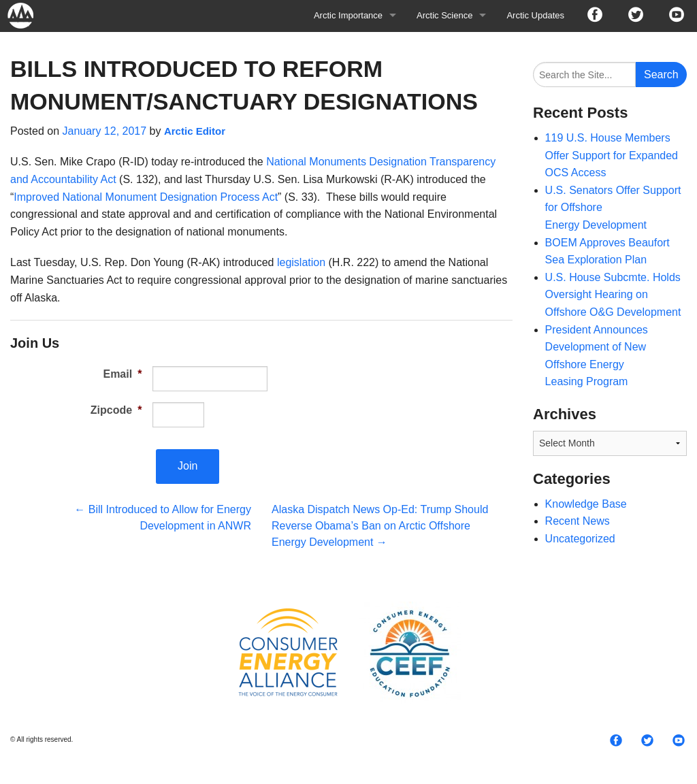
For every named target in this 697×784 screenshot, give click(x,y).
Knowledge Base (586, 504)
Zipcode (116, 410)
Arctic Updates (535, 15)
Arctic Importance (348, 15)
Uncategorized (580, 539)
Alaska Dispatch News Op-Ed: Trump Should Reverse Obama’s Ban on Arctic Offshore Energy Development (380, 526)
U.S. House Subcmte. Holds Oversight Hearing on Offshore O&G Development (613, 295)
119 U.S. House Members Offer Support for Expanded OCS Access (612, 155)
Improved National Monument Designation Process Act (146, 197)
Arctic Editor (195, 131)
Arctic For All (27, 15)
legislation (301, 262)
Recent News (578, 521)
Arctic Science (444, 15)
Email (122, 374)
